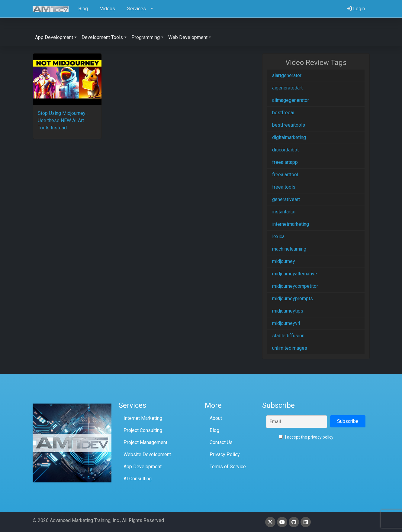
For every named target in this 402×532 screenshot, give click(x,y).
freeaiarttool (285, 175)
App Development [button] (54, 37)
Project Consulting (143, 430)
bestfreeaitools (289, 125)
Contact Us (221, 442)
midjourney (284, 261)
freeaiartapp (285, 162)
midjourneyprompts (293, 298)
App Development (143, 467)
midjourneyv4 (286, 323)
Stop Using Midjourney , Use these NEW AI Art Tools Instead (63, 120)
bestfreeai (283, 113)
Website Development (147, 454)
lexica (278, 237)
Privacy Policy (225, 454)
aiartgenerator (287, 75)
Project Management (145, 442)
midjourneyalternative (295, 274)
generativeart (286, 199)
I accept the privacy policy (306, 437)
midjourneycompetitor (295, 286)
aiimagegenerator (291, 100)
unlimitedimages (290, 348)
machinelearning (289, 249)
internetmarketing (291, 224)
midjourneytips (288, 311)
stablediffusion (288, 336)
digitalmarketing (289, 137)
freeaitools (284, 187)
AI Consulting (138, 479)
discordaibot (285, 150)
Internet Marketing (143, 418)
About (216, 418)
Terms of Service (228, 467)
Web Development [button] (188, 37)
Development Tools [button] (102, 37)
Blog (214, 430)
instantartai (284, 212)
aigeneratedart (287, 88)
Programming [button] (146, 37)
